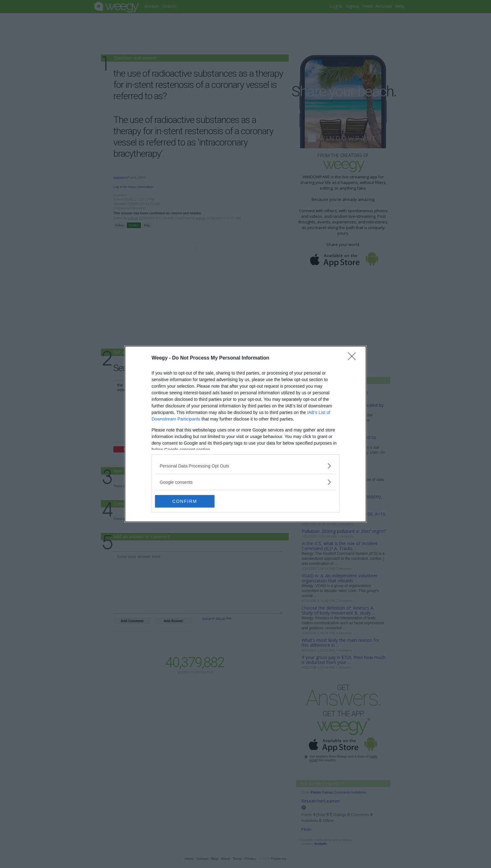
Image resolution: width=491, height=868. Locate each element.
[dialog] (246, 434)
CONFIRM (185, 501)
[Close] (354, 358)
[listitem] (246, 466)
